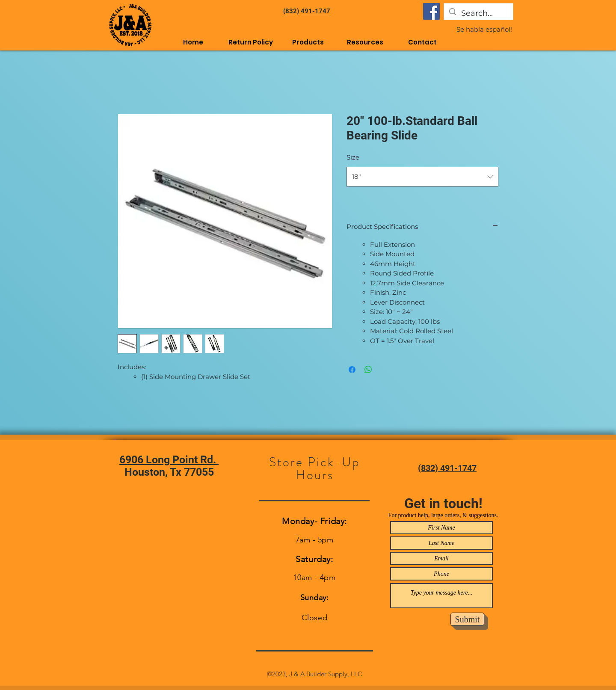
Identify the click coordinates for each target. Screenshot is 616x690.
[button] (365, 42)
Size (353, 157)
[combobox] (422, 177)
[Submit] (467, 619)
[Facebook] (431, 11)
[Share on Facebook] (352, 370)
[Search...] (478, 14)
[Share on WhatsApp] (368, 370)
